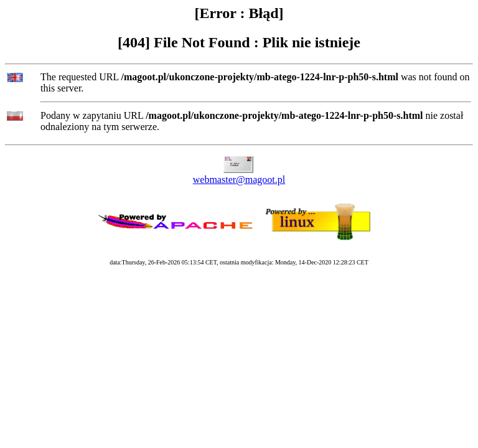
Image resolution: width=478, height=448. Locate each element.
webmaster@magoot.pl (239, 180)
